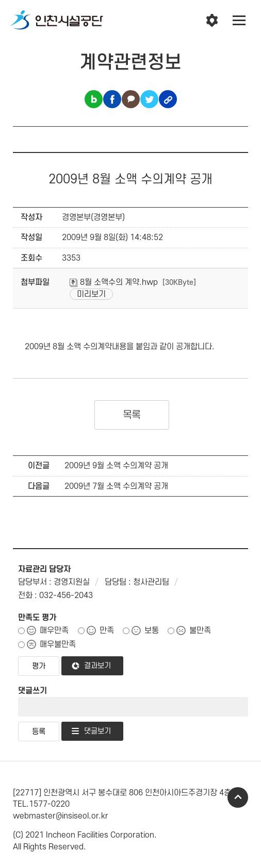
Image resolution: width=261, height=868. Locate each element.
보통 (152, 631)
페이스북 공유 (112, 99)
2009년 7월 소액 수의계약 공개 (116, 486)
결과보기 (97, 666)
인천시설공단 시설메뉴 (212, 21)
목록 (132, 415)
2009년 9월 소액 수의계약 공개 (116, 466)
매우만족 (54, 631)
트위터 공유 (149, 99)
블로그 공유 (94, 99)
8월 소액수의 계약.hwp (114, 282)
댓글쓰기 (32, 691)
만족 (107, 631)
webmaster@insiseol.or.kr (61, 816)
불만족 (200, 631)
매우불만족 (58, 644)
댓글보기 (97, 731)
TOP (238, 797)
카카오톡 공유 (131, 99)
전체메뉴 (239, 21)
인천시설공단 (57, 21)
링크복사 (168, 99)
